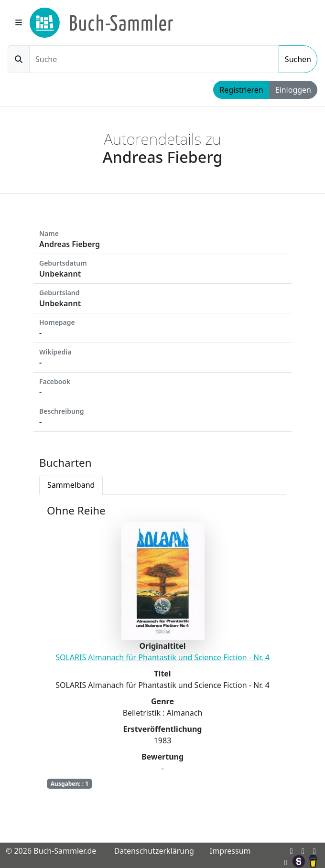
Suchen (298, 59)
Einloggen (293, 90)
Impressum (230, 851)
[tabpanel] (162, 653)
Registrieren (241, 90)
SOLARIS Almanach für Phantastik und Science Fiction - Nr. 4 (162, 657)
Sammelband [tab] (71, 485)
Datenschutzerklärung (154, 851)
